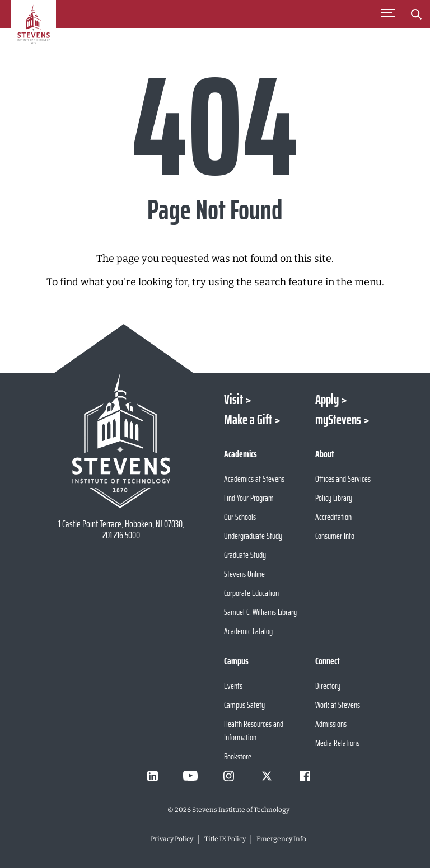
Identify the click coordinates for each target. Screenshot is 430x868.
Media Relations (337, 743)
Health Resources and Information (254, 731)
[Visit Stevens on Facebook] (305, 776)
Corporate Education (251, 593)
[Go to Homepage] (34, 30)
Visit (233, 400)
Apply (327, 400)
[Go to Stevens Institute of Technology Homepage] (121, 440)
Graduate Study (245, 555)
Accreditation (333, 517)
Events (233, 686)
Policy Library (334, 498)
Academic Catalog (248, 631)
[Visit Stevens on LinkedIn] (152, 776)
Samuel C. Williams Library (260, 612)
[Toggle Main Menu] (388, 14)
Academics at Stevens (254, 479)
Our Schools (240, 517)
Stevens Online (244, 574)
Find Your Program (249, 498)
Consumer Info (335, 536)
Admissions (331, 724)
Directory (328, 686)
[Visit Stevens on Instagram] (228, 776)
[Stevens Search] (416, 14)
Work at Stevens (338, 705)
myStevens (338, 420)
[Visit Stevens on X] (267, 776)
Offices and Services (343, 479)
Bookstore (238, 756)
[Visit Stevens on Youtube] (190, 776)
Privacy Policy (172, 839)
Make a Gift (248, 420)
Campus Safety (244, 705)
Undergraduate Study (253, 536)
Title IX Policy (225, 839)
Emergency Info (281, 839)
